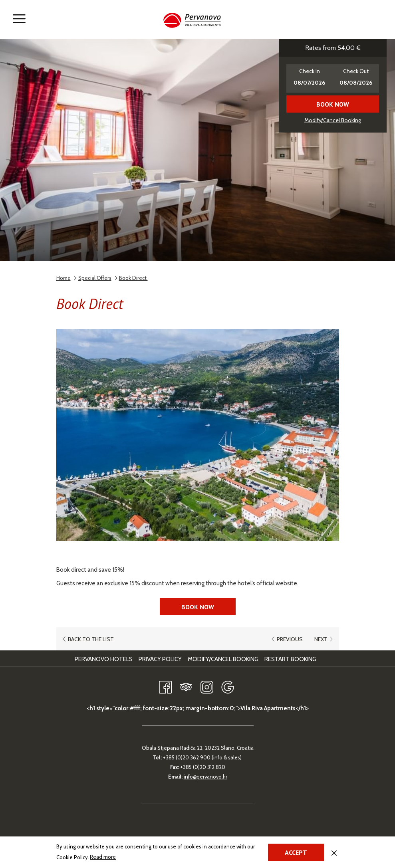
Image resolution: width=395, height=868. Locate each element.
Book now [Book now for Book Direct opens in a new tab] (198, 607)
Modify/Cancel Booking (223, 659)
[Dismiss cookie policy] (334, 852)
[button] (310, 78)
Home (64, 278)
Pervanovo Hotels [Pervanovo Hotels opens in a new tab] (105, 659)
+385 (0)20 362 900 (187, 757)
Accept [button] (296, 852)
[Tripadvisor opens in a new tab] (186, 686)
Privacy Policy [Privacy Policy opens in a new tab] (161, 659)
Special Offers (95, 278)
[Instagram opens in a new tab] (207, 686)
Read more (103, 857)
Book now (333, 104)
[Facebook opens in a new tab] (165, 686)
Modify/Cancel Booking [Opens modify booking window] (333, 120)
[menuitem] (105, 659)
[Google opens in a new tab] (228, 686)
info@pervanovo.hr (205, 777)
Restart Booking (290, 659)
